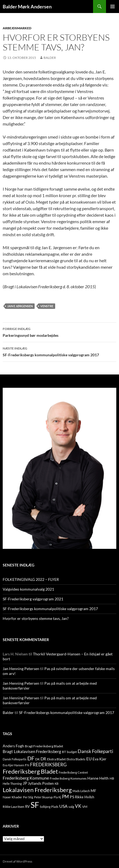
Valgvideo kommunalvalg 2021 (28, 589)
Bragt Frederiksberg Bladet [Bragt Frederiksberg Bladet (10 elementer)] (44, 746)
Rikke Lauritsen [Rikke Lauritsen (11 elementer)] (14, 807)
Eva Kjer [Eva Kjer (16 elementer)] (100, 759)
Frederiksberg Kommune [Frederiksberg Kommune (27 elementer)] (26, 778)
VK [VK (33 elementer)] (78, 806)
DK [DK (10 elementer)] (37, 759)
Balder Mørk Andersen (27, 7)
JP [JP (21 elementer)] (25, 783)
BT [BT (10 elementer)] (64, 752)
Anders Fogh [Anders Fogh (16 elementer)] (13, 746)
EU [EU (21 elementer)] (89, 759)
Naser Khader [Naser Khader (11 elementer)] (12, 797)
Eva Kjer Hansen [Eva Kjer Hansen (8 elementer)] (13, 765)
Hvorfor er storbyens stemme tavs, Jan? (36, 618)
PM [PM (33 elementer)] (65, 797)
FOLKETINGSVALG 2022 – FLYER (31, 579)
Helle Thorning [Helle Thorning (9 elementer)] (12, 784)
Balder (50, 58)
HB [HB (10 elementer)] (112, 778)
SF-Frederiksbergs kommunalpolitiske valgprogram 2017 (59, 351)
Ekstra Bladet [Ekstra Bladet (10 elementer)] (56, 759)
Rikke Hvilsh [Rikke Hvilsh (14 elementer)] (85, 797)
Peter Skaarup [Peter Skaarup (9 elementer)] (43, 797)
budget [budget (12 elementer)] (72, 752)
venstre (47, 306)
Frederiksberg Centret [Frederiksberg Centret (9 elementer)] (73, 772)
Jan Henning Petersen (21, 669)
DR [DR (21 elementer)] (43, 759)
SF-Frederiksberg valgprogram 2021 (33, 599)
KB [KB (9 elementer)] (57, 784)
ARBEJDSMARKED (17, 28)
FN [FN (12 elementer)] (27, 765)
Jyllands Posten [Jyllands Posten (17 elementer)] (41, 783)
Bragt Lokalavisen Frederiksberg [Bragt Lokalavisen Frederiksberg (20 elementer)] (32, 751)
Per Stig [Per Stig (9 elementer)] (28, 797)
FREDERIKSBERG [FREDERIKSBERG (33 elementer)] (48, 765)
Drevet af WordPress (17, 861)
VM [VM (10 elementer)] (85, 807)
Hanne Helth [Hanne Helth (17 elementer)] (98, 778)
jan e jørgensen (20, 306)
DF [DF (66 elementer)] (31, 758)
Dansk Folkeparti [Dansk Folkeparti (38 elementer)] (95, 751)
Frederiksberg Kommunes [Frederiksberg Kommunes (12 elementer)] (68, 778)
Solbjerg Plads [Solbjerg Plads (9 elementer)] (49, 807)
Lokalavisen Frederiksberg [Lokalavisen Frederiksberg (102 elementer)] (37, 790)
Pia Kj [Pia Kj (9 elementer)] (57, 797)
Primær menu (113, 7)
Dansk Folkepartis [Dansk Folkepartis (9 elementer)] (15, 759)
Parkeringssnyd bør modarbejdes (59, 332)
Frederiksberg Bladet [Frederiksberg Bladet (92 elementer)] (30, 771)
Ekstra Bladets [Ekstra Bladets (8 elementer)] (76, 759)
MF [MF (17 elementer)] (93, 791)
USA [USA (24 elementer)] (63, 806)
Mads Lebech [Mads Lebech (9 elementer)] (81, 791)
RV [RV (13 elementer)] (27, 806)
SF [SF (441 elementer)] (35, 805)
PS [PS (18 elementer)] (72, 797)
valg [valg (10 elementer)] (71, 807)
